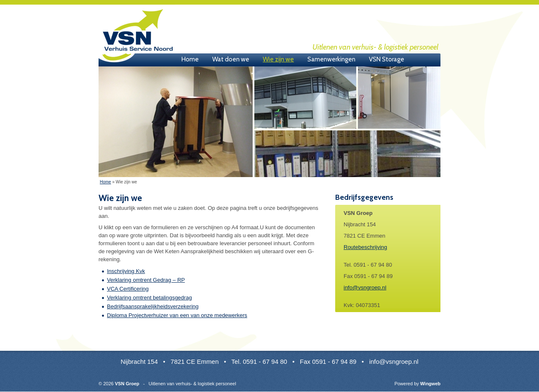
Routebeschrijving (365, 247)
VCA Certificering (128, 289)
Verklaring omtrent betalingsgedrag (149, 298)
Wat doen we (231, 59)
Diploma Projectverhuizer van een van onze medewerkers (177, 315)
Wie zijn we (278, 59)
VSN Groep (137, 36)
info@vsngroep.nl (365, 287)
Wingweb (430, 384)
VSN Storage (387, 59)
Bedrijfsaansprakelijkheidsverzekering (153, 306)
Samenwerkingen (331, 59)
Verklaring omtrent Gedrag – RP (146, 280)
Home (190, 59)
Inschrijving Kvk (126, 271)
